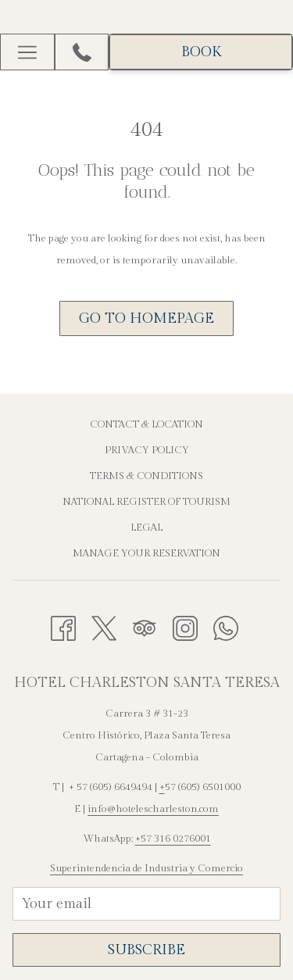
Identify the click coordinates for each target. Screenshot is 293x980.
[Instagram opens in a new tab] (185, 627)
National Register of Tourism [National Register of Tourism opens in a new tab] (146, 502)
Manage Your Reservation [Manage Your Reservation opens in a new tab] (146, 553)
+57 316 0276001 (173, 839)
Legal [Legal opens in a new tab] (146, 528)
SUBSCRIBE (146, 950)
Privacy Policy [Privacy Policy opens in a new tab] (147, 450)
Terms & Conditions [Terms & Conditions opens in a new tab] (146, 476)
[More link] (27, 52)
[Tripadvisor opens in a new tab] (145, 627)
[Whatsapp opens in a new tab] (226, 627)
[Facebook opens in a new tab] (63, 627)
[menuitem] (146, 426)
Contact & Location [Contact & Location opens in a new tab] (146, 424)
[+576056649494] (82, 52)
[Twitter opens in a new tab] (104, 627)
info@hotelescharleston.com (153, 809)
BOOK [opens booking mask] (201, 52)
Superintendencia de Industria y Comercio (146, 868)
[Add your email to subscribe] (146, 904)
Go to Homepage (146, 318)
